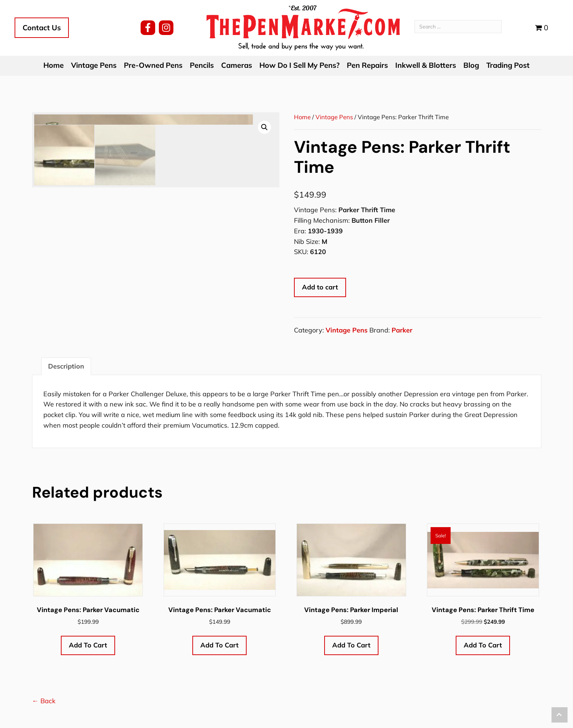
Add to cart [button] (88, 645)
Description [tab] (66, 366)
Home (302, 117)
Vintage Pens (334, 117)
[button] (148, 28)
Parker (402, 330)
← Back (44, 701)
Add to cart (320, 287)
